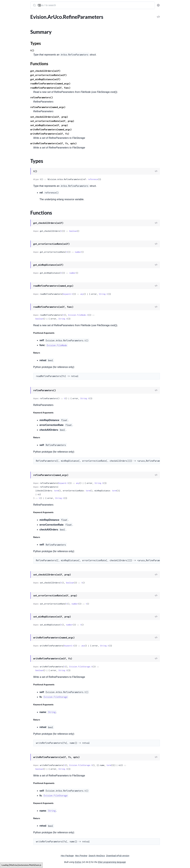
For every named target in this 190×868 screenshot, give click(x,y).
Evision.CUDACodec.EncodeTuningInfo (22, 436)
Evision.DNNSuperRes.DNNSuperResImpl (22, 651)
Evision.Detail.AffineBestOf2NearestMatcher (22, 681)
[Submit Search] (60, 6)
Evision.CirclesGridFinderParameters (22, 504)
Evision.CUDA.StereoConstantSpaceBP (22, 364)
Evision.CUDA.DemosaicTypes (19, 246)
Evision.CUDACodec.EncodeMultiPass (22, 415)
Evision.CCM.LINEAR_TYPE (17, 183)
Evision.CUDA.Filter (13, 288)
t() (58, 50)
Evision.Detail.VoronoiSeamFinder (21, 854)
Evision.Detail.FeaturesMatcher (19, 765)
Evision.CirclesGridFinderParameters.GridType (22, 508)
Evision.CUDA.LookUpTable (17, 335)
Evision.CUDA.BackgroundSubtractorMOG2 (22, 204)
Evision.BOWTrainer (13, 56)
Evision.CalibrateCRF (14, 483)
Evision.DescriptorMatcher (17, 664)
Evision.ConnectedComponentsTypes (22, 542)
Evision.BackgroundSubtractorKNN (21, 73)
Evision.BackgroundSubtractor (19, 69)
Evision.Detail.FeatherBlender (18, 761)
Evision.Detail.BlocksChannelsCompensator (22, 698)
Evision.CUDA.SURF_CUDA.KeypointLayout (22, 352)
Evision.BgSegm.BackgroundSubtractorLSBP (22, 111)
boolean (99, 231)
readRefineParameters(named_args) (76, 84)
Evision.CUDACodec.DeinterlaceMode (22, 411)
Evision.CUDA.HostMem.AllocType (21, 318)
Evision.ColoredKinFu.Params (18, 529)
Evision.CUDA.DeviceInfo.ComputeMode (22, 259)
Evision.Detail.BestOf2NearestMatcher (22, 685)
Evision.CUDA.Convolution (17, 229)
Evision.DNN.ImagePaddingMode (20, 596)
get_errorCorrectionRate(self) (74, 75)
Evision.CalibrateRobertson (17, 491)
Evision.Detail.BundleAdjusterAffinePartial (22, 715)
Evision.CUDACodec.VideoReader (21, 466)
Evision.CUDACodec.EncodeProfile (21, 428)
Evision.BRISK (10, 61)
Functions (11, 34)
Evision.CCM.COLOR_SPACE (18, 162)
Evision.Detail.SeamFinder (16, 820)
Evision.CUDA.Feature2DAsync (19, 280)
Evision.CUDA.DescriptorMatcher (21, 250)
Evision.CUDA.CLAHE (14, 212)
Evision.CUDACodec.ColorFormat (21, 402)
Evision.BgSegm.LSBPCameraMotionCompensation (22, 124)
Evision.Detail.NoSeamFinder (18, 807)
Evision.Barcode (11, 82)
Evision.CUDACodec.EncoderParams (22, 445)
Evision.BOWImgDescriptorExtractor (22, 48)
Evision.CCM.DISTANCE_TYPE (19, 174)
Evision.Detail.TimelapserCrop (19, 837)
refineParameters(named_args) (74, 107)
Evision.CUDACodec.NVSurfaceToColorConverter (22, 453)
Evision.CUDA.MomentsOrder (19, 339)
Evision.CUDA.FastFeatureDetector (22, 276)
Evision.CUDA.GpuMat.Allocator (20, 301)
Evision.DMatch (11, 563)
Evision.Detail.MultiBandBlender (20, 795)
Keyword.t (94, 294)
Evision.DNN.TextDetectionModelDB (22, 634)
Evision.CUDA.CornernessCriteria (21, 234)
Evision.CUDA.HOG (13, 310)
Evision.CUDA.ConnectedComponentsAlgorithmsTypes (22, 225)
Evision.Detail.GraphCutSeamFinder (22, 774)
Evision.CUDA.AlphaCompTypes (20, 196)
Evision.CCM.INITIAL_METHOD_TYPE (22, 179)
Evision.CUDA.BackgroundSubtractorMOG (22, 200)
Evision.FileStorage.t (107, 667)
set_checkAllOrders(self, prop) (75, 117)
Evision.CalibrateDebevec (16, 487)
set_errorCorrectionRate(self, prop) (78, 121)
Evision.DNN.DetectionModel (18, 584)
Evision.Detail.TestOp (14, 829)
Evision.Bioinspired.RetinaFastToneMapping (22, 141)
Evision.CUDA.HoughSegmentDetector (22, 331)
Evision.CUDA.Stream (14, 373)
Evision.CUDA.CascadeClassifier (20, 221)
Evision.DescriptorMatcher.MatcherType (22, 668)
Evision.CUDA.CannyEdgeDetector (21, 217)
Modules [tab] (18, 15)
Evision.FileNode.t (104, 315)
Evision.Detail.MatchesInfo (17, 791)
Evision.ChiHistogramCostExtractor (22, 499)
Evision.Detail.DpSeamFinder (18, 744)
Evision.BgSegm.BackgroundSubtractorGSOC (22, 107)
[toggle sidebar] (43, 5)
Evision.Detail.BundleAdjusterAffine (22, 710)
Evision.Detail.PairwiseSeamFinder (21, 812)
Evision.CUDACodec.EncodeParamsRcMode (22, 419)
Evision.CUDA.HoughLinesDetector (22, 326)
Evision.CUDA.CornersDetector (20, 238)
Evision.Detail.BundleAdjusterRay (21, 723)
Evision (7, 4)
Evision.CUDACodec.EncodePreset (21, 423)
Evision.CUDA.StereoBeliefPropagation (22, 360)
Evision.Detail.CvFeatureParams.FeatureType (22, 740)
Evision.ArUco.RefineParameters (20, 21)
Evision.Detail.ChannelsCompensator (22, 736)
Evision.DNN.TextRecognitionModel (22, 643)
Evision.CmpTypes (12, 512)
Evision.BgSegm (11, 94)
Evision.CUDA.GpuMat (15, 297)
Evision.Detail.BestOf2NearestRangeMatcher (22, 689)
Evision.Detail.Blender (14, 694)
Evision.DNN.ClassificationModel (20, 575)
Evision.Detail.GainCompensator (20, 769)
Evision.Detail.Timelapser (16, 833)
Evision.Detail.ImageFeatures (18, 786)
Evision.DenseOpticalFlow (17, 660)
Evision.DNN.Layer (12, 605)
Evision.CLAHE (10, 187)
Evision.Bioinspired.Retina (16, 137)
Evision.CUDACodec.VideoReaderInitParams (22, 470)
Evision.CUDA (10, 191)
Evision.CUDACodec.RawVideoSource (22, 457)
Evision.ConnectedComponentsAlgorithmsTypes (22, 537)
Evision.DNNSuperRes (14, 647)
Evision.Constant (12, 546)
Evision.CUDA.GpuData (15, 293)
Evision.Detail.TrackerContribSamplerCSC (22, 841)
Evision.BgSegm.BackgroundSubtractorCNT (22, 99)
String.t (129, 294)
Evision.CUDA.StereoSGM (17, 369)
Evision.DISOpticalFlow (15, 558)
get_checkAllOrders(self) (71, 71)
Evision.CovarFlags (13, 554)
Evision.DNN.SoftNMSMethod (19, 622)
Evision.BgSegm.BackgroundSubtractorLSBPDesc (22, 115)
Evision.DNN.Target (13, 626)
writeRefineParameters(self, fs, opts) (79, 143)
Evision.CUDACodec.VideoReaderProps (22, 474)
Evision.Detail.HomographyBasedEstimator (22, 782)
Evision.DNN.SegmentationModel (21, 618)
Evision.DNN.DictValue (15, 588)
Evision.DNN (9, 567)
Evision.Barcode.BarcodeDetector (20, 86)
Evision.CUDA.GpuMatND (17, 305)
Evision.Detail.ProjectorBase (18, 816)
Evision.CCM (9, 153)
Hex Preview (105, 856)
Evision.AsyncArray (13, 39)
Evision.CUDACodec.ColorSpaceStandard (22, 407)
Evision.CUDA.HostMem (16, 314)
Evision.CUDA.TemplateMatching (20, 381)
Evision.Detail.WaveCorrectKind (20, 858)
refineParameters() (67, 97)
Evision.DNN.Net (12, 613)
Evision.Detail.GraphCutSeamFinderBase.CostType (22, 778)
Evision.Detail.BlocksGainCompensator (22, 706)
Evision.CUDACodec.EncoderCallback (22, 440)
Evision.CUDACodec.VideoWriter (20, 478)
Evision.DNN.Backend (14, 571)
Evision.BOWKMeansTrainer (18, 52)
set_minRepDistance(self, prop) (75, 125)
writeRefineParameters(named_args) (77, 129)
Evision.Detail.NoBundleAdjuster (20, 799)
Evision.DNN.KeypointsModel (19, 601)
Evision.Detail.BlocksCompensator (21, 702)
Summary (10, 26)
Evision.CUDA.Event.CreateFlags (20, 272)
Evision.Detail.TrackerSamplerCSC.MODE (22, 850)
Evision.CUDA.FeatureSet (16, 284)
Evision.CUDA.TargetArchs (17, 377)
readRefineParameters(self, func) (76, 88)
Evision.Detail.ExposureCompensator (22, 757)
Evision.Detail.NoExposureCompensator (22, 803)
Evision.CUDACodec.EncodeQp (19, 432)
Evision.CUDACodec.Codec (17, 398)
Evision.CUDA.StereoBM (16, 356)
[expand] (44, 21)
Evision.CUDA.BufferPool (16, 208)
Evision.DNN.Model (13, 609)
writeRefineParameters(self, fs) (76, 134)
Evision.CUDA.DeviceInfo (16, 255)
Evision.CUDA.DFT (13, 242)
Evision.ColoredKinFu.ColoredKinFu (22, 525)
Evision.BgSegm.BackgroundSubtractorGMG (22, 103)
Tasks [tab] (32, 15)
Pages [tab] (6, 15)
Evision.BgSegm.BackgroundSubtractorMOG (22, 120)
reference (119, 179)
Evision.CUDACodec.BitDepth (19, 390)
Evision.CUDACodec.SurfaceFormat (22, 461)
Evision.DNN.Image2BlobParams (20, 592)
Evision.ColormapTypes (15, 533)
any (108, 294)
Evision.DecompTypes (14, 656)
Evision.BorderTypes (13, 149)
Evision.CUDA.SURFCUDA (17, 347)
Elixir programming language (135, 862)
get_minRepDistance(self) (71, 79)
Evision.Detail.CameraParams (18, 731)
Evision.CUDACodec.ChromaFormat (22, 394)
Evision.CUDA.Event (13, 267)
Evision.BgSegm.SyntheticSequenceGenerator (22, 128)
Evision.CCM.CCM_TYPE (16, 158)
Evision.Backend (11, 65)
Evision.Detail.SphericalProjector (20, 824)
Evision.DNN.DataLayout (16, 580)
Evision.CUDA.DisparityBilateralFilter (22, 263)
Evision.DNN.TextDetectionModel (21, 630)
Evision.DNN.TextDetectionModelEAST (22, 639)
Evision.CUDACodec (14, 385)
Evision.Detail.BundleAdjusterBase (21, 719)
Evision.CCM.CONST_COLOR (18, 166)
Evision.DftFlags (11, 862)
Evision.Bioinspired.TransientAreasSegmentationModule (22, 145)
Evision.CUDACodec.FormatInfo (20, 449)
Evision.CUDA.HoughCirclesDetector (22, 322)
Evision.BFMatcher (13, 44)
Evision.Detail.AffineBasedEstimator (22, 677)
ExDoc (101, 862)
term (82, 491)
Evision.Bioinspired (13, 132)
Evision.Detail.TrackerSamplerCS (20, 845)
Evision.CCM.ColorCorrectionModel (22, 170)
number (104, 252)
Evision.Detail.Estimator (15, 753)
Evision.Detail (10, 672)
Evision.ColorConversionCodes (19, 516)
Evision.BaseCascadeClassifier (19, 90)
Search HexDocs (120, 856)
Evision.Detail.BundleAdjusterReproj (22, 727)
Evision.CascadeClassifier (16, 495)
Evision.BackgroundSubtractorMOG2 (22, 77)
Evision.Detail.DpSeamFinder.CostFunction (22, 748)
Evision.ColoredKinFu (14, 521)
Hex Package (91, 856)
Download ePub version (141, 856)
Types (8, 30)
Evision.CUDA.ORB (13, 343)
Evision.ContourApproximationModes (22, 550)
